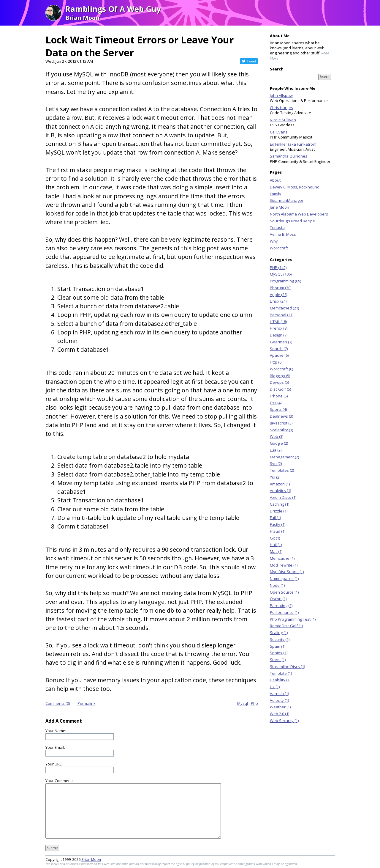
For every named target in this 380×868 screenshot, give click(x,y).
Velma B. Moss (283, 234)
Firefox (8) (279, 328)
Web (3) (277, 436)
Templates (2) (282, 470)
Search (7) (279, 349)
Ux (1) (275, 687)
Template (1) (281, 673)
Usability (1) (280, 680)
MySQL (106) (281, 274)
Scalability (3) (281, 430)
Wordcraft (279, 248)
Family (275, 194)
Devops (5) (279, 382)
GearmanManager (287, 200)
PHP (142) (278, 268)
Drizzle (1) (279, 511)
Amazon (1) (280, 484)
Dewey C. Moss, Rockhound (295, 187)
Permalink (87, 703)
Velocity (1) (279, 700)
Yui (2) (275, 477)
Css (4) (276, 403)
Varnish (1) (279, 694)
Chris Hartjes (281, 108)
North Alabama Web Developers (299, 214)
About (275, 180)
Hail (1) (276, 545)
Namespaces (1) (284, 578)
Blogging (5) (280, 376)
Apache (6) (279, 355)
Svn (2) (276, 463)
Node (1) (277, 585)
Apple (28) (279, 295)
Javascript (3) (281, 423)
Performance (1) (284, 612)
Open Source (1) (284, 592)
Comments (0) (58, 703)
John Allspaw (281, 95)
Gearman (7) (281, 342)
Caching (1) (280, 504)
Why (274, 241)
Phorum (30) (281, 288)
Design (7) (279, 335)
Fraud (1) (278, 531)
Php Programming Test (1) (293, 619)
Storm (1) (278, 660)
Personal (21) (282, 315)
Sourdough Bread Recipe (292, 221)
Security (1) (280, 639)
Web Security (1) (284, 721)
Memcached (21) (284, 308)
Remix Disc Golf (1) (286, 626)
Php (254, 703)
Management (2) (284, 457)
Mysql (243, 703)
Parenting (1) (281, 606)
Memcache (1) (282, 558)
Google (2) (279, 443)
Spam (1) (278, 646)
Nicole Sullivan (283, 120)
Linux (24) (278, 301)
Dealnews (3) (281, 416)
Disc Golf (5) (280, 389)
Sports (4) (278, 409)
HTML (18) (278, 322)
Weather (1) (280, 707)
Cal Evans (279, 132)
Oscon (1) (278, 599)
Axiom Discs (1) (283, 497)
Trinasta (277, 227)
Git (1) (275, 538)
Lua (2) (276, 450)
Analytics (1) (280, 490)
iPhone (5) (279, 396)
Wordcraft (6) (281, 369)
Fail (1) (275, 518)
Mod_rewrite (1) (284, 565)
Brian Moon (91, 859)
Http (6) (276, 362)
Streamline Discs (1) (287, 666)
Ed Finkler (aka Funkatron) (293, 144)
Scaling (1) (279, 633)
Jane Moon (280, 207)
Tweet (251, 61)
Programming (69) (285, 281)
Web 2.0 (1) (280, 714)
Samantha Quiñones (289, 156)
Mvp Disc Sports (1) (287, 572)
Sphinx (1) (279, 653)
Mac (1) (276, 551)
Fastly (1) (278, 524)
